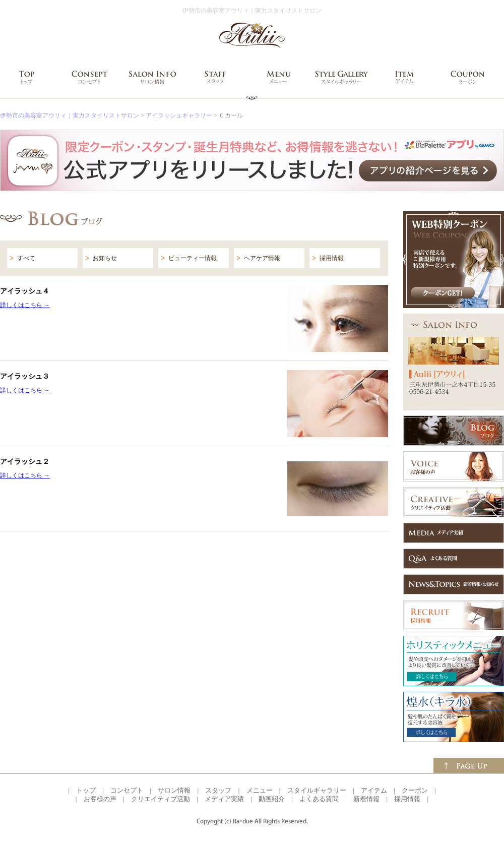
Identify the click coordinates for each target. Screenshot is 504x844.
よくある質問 (319, 799)
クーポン (415, 790)
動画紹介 (272, 799)
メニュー (260, 790)
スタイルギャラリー (317, 790)
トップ (86, 790)
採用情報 (407, 799)
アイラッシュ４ (25, 291)
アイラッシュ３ (25, 376)
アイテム (374, 790)
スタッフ (218, 790)
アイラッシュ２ (25, 461)
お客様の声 (100, 799)
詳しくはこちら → (25, 305)
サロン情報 (174, 790)
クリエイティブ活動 (161, 799)
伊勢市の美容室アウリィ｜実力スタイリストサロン (70, 115)
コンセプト (127, 790)
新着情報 (366, 799)
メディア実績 (224, 799)
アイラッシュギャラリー (179, 115)
